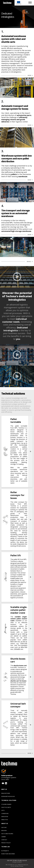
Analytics (5, 820)
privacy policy (6, 843)
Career (3, 837)
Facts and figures (7, 834)
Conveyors (5, 813)
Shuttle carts (6, 807)
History (4, 827)
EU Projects (5, 851)
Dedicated (5, 817)
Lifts (3, 810)
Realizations (6, 793)
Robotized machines (8, 854)
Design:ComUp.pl (17, 862)
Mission (4, 831)
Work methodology (8, 796)
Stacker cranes (6, 804)
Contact (4, 840)
